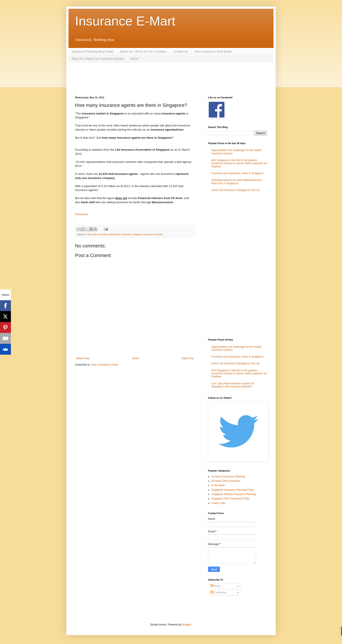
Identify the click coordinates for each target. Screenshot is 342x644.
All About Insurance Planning (228, 477)
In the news (91, 234)
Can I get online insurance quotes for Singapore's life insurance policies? (233, 385)
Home (134, 59)
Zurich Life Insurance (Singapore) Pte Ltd (235, 190)
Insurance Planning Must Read (92, 51)
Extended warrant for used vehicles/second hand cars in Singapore (236, 182)
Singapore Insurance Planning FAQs (233, 490)
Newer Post (83, 358)
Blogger (187, 625)
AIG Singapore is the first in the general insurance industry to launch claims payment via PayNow (239, 163)
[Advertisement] (154, 79)
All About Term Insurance (226, 481)
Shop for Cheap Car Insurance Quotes (98, 59)
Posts (215, 586)
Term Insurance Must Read (213, 51)
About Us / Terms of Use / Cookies (143, 51)
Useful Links (218, 503)
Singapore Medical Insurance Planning (234, 494)
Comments (218, 593)
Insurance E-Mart (125, 21)
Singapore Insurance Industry (148, 234)
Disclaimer (82, 214)
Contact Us (180, 51)
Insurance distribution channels (115, 234)
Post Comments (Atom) (105, 365)
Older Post (188, 358)
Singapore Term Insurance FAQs (230, 499)
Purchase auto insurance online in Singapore (237, 173)
